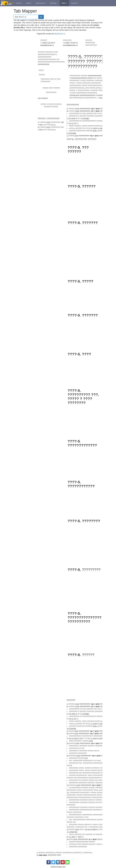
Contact (75, 3)
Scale (29, 3)
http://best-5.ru (60, 34)
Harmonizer (41, 3)
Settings (54, 3)
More (65, 3)
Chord (19, 3)
